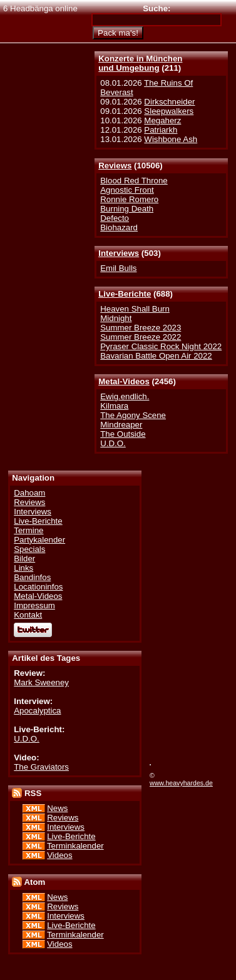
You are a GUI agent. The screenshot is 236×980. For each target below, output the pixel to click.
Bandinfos (32, 577)
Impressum (34, 605)
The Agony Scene (133, 415)
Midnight (116, 318)
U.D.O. (113, 443)
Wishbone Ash (171, 139)
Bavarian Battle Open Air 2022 (156, 356)
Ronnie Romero (129, 199)
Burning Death (127, 209)
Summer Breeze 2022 (141, 337)
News (57, 808)
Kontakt (28, 615)
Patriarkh (161, 130)
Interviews (119, 253)
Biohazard (119, 227)
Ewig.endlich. (125, 396)
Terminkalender (75, 846)
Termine (28, 530)
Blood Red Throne (134, 181)
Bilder (24, 559)
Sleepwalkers (169, 111)
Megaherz (162, 120)
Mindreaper (121, 425)
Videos (59, 855)
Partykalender (39, 540)
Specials (29, 549)
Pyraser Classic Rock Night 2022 (161, 346)
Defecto (115, 218)
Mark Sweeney (41, 682)
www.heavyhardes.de (181, 783)
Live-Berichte (125, 294)
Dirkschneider (169, 102)
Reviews (115, 166)
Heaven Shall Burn (135, 309)
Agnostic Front (127, 190)
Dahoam (29, 493)
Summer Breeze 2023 (141, 328)
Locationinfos (38, 587)
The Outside (123, 434)
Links (23, 568)
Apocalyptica (37, 711)
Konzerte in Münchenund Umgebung (140, 63)
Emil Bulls (118, 268)
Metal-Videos (124, 381)
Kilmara (114, 406)
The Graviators (41, 767)
